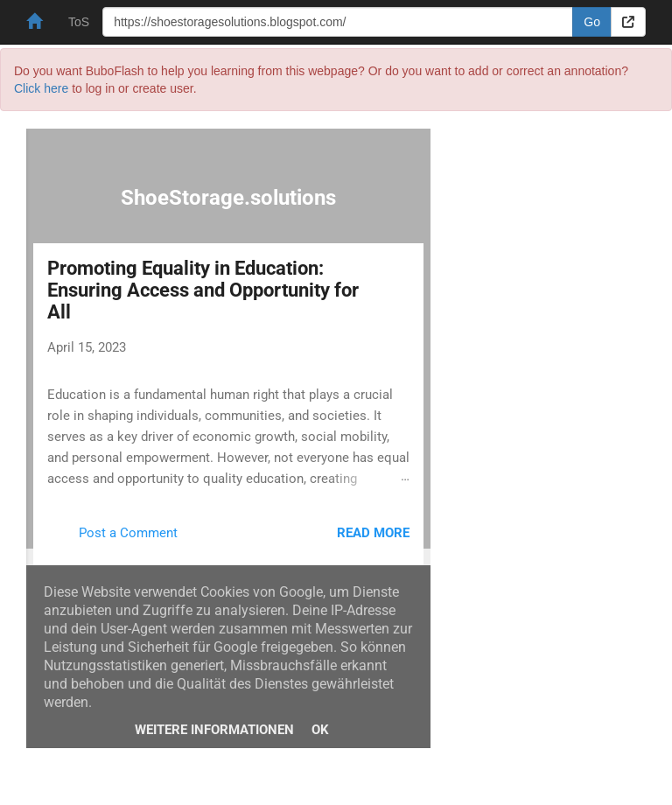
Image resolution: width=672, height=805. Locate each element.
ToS (79, 22)
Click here (41, 88)
